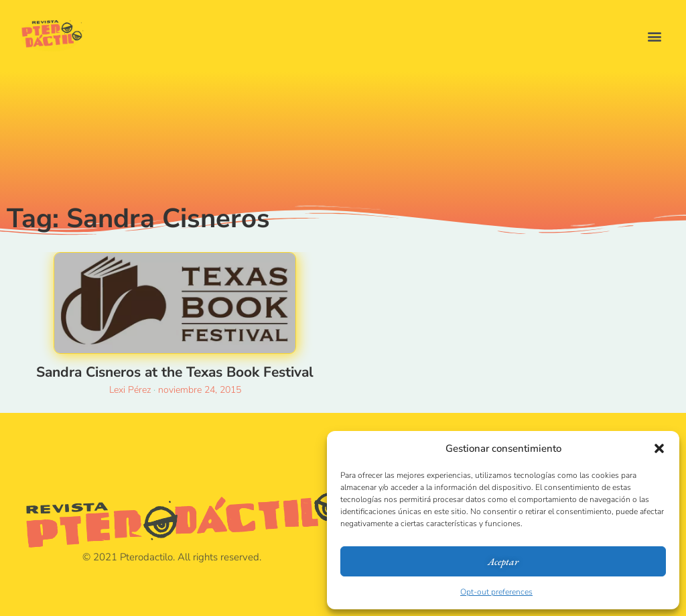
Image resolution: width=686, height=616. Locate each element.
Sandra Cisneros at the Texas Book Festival (175, 372)
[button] (659, 448)
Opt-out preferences (496, 592)
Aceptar (503, 561)
